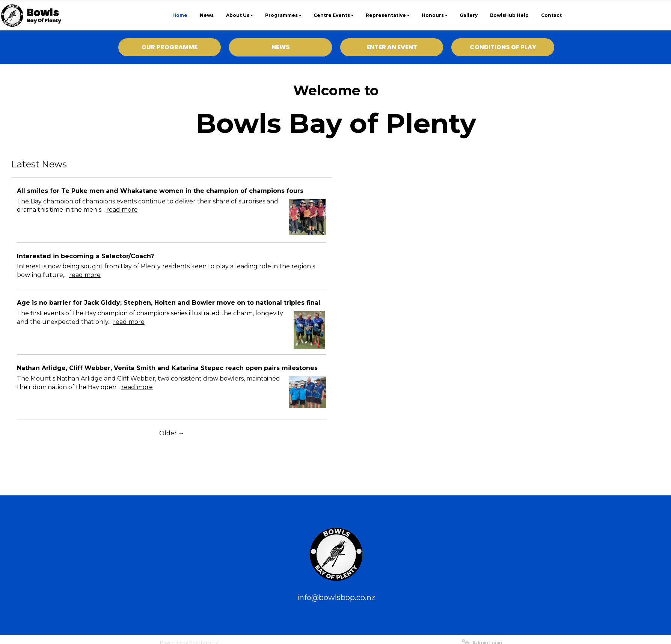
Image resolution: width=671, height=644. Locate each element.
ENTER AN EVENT (392, 47)
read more (122, 210)
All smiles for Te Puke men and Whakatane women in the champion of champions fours (160, 191)
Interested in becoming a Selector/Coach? (85, 256)
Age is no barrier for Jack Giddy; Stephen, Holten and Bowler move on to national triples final (169, 303)
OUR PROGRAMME (170, 47)
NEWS (281, 47)
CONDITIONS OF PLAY (503, 47)
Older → (172, 433)
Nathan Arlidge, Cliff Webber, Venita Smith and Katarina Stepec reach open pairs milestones (167, 368)
